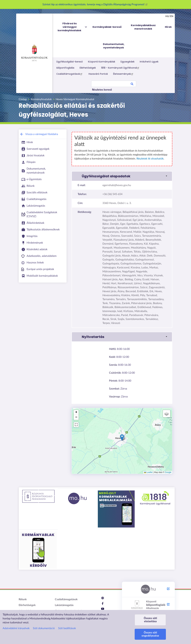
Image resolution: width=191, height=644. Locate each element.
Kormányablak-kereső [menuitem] (107, 27)
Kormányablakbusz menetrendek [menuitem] (143, 27)
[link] (122, 176)
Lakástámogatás (64, 605)
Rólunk (23, 599)
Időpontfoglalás (65, 68)
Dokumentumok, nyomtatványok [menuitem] (114, 46)
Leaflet (148, 472)
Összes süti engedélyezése (150, 634)
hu (167, 16)
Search (132, 84)
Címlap (23, 99)
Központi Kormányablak (102, 62)
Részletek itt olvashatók (150, 159)
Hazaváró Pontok (98, 74)
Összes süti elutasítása (150, 620)
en (172, 16)
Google (168, 472)
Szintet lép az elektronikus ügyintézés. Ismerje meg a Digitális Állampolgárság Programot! (95, 4)
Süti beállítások (67, 628)
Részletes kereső (102, 90)
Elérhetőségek (88, 68)
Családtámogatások (70, 74)
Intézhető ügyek (149, 62)
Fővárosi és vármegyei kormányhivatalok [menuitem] (73, 27)
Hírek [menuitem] (168, 27)
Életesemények (124, 74)
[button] (122, 438)
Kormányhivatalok (34, 52)
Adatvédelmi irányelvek (16, 628)
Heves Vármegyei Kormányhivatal (75, 99)
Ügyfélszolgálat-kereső (70, 62)
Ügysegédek (127, 62)
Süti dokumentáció (44, 628)
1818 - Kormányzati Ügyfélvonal (121, 68)
